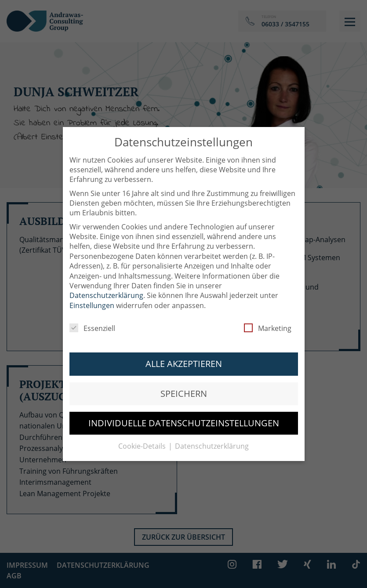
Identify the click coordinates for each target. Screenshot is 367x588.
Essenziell (92, 323)
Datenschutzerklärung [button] (212, 441)
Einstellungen (92, 300)
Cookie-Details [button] (143, 441)
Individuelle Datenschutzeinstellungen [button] (184, 417)
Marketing (268, 323)
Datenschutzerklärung (106, 290)
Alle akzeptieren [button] (184, 358)
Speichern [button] (184, 388)
